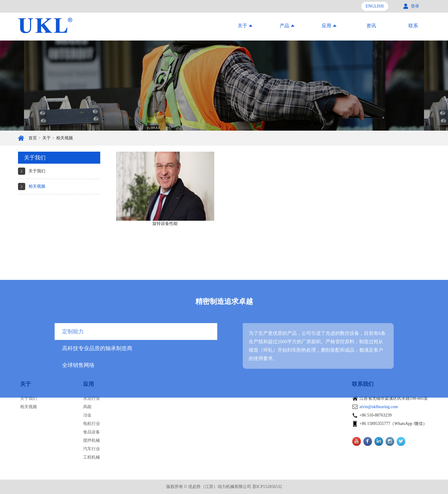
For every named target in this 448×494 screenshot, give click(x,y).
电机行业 (92, 424)
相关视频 (65, 138)
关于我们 (37, 171)
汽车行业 (92, 449)
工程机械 (92, 457)
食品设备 (92, 432)
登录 (415, 6)
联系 (413, 26)
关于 (47, 138)
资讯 (371, 26)
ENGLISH (375, 6)
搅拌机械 (92, 440)
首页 (33, 138)
